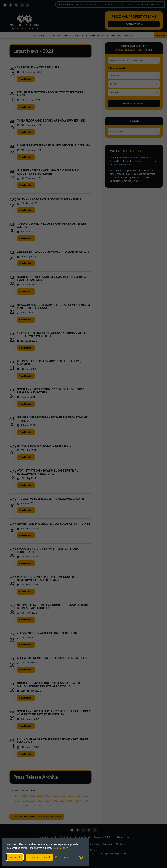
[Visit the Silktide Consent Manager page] (81, 857)
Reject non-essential (39, 857)
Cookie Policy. (61, 848)
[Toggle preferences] (63, 857)
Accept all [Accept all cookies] (15, 857)
